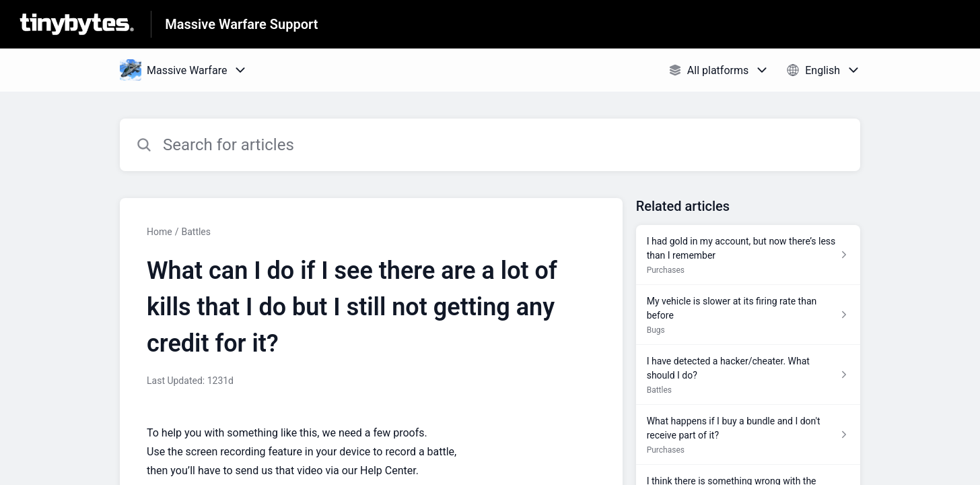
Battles (196, 232)
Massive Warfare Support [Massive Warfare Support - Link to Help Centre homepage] (241, 24)
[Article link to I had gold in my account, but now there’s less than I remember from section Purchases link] (748, 255)
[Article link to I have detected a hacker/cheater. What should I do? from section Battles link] (748, 375)
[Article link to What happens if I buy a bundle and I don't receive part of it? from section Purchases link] (748, 435)
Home (160, 232)
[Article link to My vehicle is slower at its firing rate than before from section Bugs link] (748, 315)
